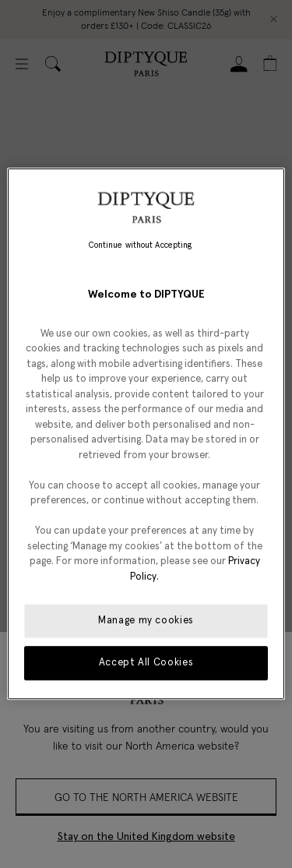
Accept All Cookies (146, 663)
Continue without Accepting (141, 245)
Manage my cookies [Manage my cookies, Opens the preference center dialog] (146, 621)
